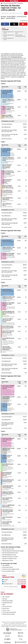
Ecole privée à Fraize (7, 567)
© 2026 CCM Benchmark (21, 627)
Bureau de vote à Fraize (8, 549)
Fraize (17, 35)
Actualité (5, 580)
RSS (17, 624)
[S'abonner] (14, 587)
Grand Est (20, 3)
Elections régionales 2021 (10, 3)
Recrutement (21, 624)
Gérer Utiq (24, 625)
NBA (4, 605)
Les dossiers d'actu (7, 584)
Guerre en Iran (6, 610)
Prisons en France (7, 606)
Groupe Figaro (12, 627)
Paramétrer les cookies (16, 625)
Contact (6, 624)
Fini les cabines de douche (9, 612)
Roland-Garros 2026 (8, 601)
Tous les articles (12, 624)
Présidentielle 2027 (7, 603)
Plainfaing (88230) (10, 18)
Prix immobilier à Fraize (8, 571)
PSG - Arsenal (6, 597)
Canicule (5, 599)
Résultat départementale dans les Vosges (13, 551)
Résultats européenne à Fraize (10, 557)
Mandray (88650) (11, 16)
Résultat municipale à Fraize (9, 559)
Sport (4, 582)
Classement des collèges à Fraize (11, 569)
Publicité (24, 622)
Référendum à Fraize (8, 561)
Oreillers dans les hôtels (9, 614)
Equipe (13, 622)
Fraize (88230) (6, 565)
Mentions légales (5, 627)
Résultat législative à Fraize (9, 555)
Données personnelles (6, 625)
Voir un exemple (22, 580)
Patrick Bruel (6, 608)
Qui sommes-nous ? (6, 622)
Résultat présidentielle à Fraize (10, 553)
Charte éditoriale (18, 622)
